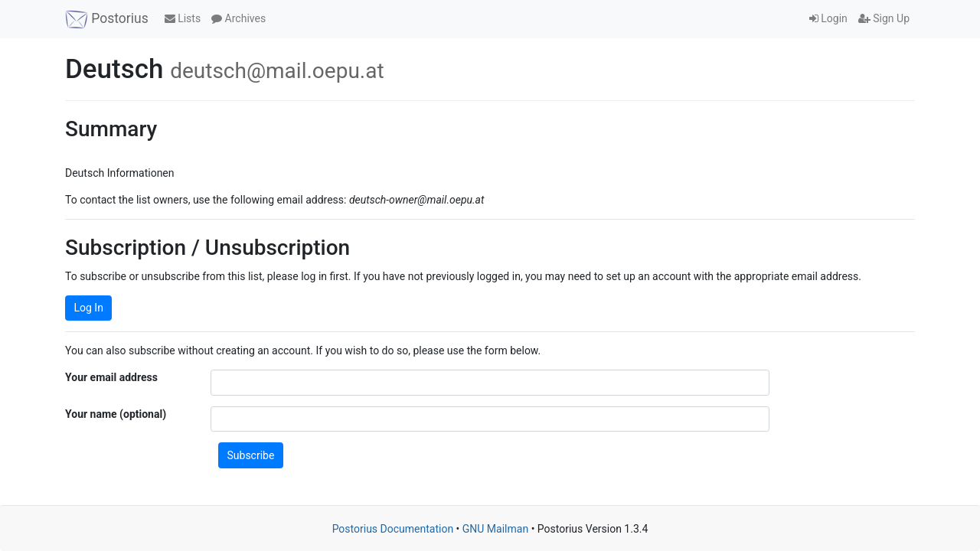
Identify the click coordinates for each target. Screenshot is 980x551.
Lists (183, 18)
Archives (238, 18)
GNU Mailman (495, 529)
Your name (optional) (116, 414)
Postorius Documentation (393, 529)
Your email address (111, 377)
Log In (89, 308)
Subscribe (251, 455)
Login (828, 18)
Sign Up (884, 18)
